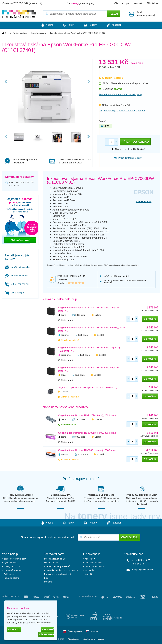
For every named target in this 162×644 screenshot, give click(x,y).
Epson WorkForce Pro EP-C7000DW (22, 184)
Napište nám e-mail (17, 276)
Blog (46, 578)
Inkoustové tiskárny (39, 33)
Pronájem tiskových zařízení (58, 574)
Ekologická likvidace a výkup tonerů (61, 570)
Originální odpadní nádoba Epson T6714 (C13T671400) (88, 387)
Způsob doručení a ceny (15, 559)
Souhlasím (14, 629)
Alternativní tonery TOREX (58, 566)
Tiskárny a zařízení (20, 33)
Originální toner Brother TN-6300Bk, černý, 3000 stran (87, 433)
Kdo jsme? (90, 559)
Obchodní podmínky (94, 566)
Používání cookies (93, 563)
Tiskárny (91, 25)
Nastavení (48, 629)
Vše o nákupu (121, 3)
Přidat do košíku (135, 142)
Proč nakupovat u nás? (55, 559)
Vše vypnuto (46, 634)
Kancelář (115, 25)
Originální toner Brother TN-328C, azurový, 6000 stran (87, 450)
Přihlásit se (153, 3)
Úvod (7, 33)
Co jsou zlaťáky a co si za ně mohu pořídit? (122, 111)
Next (88, 83)
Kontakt (138, 3)
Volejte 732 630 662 (17, 284)
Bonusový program (13, 570)
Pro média (89, 570)
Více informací (44, 623)
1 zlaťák (98, 315)
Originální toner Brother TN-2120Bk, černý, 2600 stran (87, 415)
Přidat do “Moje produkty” (128, 158)
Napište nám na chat (18, 267)
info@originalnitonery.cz (143, 570)
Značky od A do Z (12, 566)
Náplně (46, 25)
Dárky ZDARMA (52, 563)
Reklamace (9, 574)
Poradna (48, 582)
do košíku (150, 319)
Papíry (68, 25)
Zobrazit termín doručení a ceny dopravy (120, 94)
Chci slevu (130, 537)
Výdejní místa (10, 563)
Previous (6, 83)
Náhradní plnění (11, 578)
